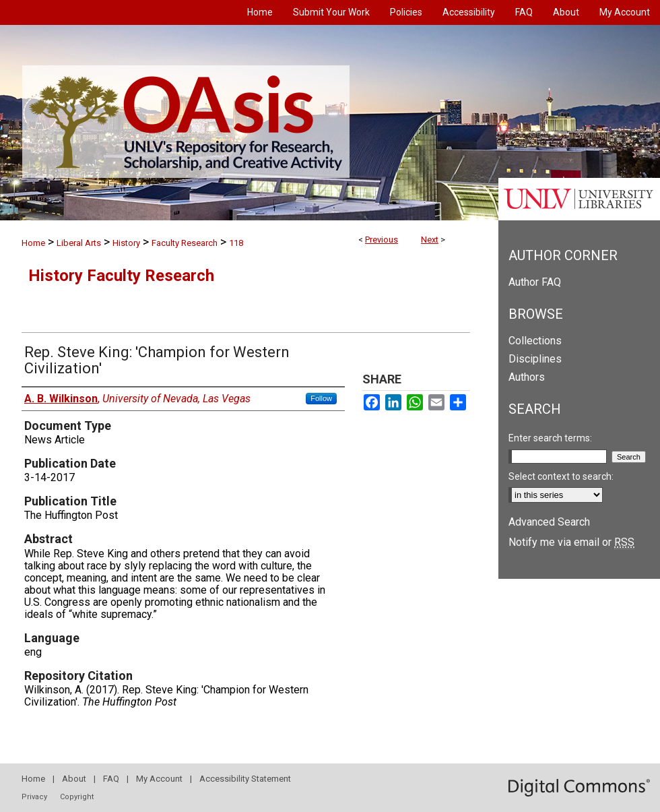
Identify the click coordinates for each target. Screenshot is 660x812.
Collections (535, 341)
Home (33, 243)
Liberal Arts (79, 243)
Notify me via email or (571, 542)
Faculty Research (185, 243)
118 (236, 243)
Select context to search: (561, 476)
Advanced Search (549, 522)
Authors (527, 377)
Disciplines (535, 359)
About (74, 779)
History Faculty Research (121, 276)
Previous (382, 240)
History (126, 243)
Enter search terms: (550, 438)
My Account (159, 779)
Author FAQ (535, 282)
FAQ (111, 779)
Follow (321, 398)
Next (430, 240)
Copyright (77, 797)
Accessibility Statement (245, 779)
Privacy (34, 797)
